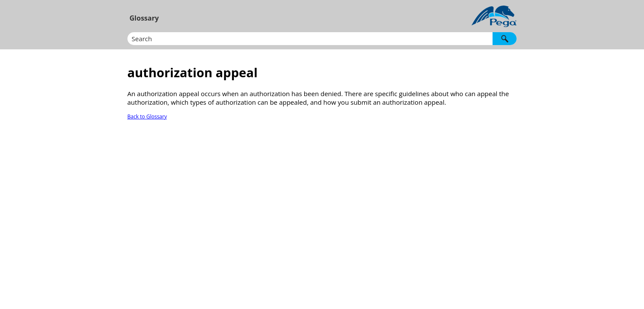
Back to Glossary (147, 117)
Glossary (144, 18)
